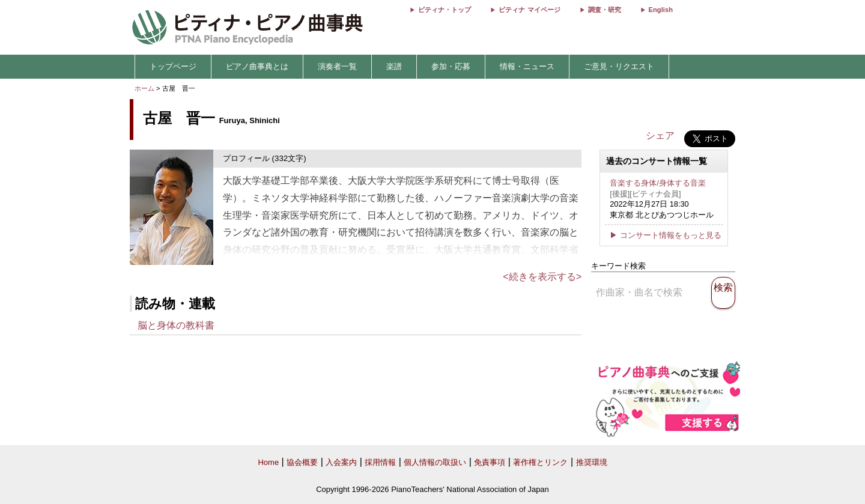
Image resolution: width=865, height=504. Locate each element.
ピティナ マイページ (529, 10)
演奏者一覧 (337, 66)
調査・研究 (605, 10)
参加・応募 (451, 66)
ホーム (144, 88)
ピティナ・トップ (445, 10)
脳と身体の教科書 (176, 325)
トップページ (173, 66)
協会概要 (302, 462)
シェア (660, 135)
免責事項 (490, 462)
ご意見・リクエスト (619, 66)
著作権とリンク (540, 462)
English (661, 10)
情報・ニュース (527, 66)
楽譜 (394, 66)
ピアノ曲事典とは (257, 66)
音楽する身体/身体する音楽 (658, 183)
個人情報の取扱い (435, 462)
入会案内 (341, 462)
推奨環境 (592, 462)
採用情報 (380, 462)
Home (268, 462)
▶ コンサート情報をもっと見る (666, 235)
